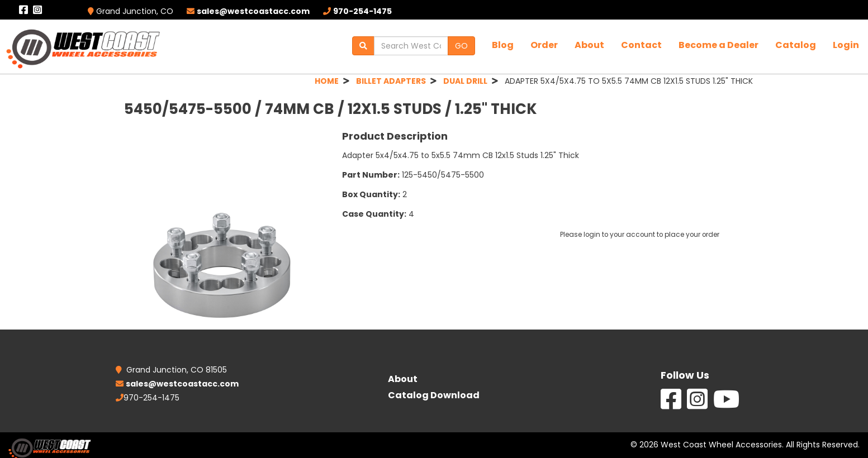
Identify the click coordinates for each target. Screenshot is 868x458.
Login (846, 45)
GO (461, 46)
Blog (503, 45)
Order (544, 45)
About (589, 45)
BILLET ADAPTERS (391, 81)
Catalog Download (434, 395)
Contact (641, 45)
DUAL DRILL (465, 81)
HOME (327, 81)
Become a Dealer (718, 45)
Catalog (796, 45)
